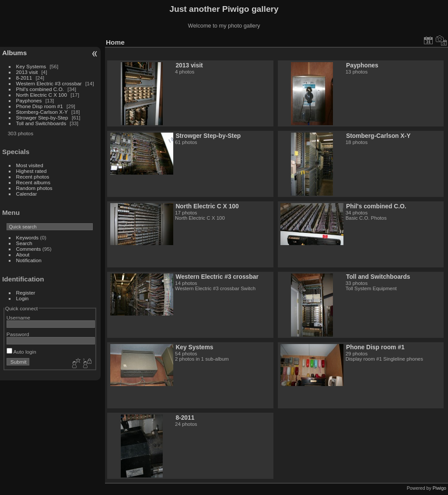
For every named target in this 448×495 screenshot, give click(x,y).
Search (24, 243)
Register (26, 293)
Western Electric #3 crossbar (49, 83)
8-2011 (24, 78)
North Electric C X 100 (42, 95)
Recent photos (33, 177)
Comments (29, 249)
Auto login (21, 352)
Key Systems (31, 66)
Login (23, 298)
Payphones (29, 100)
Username (18, 318)
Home (115, 42)
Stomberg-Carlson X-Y (42, 112)
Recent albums (33, 182)
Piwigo (439, 488)
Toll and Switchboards (41, 123)
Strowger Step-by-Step (42, 118)
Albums (14, 53)
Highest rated (31, 171)
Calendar (27, 194)
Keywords (28, 237)
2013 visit (27, 72)
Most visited (30, 165)
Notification (29, 260)
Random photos (34, 188)
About (23, 255)
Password (18, 334)
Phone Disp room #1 (40, 106)
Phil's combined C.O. (40, 89)
